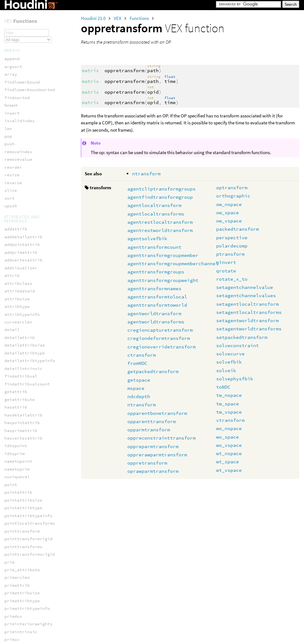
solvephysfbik (235, 379)
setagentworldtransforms (249, 329)
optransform (232, 188)
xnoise (12, 416)
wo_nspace (229, 428)
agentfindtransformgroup (160, 197)
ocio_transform (22, 524)
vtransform (230, 420)
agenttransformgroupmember (163, 255)
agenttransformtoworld (157, 305)
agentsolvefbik (147, 238)
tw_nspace (229, 395)
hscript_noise (21, 207)
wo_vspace (229, 445)
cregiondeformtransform (159, 338)
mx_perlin (16, 262)
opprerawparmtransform (157, 455)
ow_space (228, 213)
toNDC (223, 387)
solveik (226, 370)
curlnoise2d (18, 145)
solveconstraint (237, 345)
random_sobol (20, 386)
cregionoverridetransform (161, 347)
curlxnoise (17, 153)
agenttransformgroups (156, 272)
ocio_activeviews (25, 486)
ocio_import (18, 493)
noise (11, 285)
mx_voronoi (17, 269)
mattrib (13, 582)
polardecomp (232, 246)
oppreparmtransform (153, 446)
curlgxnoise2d (21, 130)
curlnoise (16, 138)
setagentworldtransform (247, 320)
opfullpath (17, 14)
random (12, 339)
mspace (136, 388)
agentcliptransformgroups (161, 189)
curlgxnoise (18, 122)
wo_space (228, 437)
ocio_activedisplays (28, 478)
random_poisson (22, 370)
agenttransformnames (154, 288)
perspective (232, 238)
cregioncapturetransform (160, 330)
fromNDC (137, 363)
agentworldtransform (154, 313)
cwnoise (13, 169)
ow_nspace (229, 204)
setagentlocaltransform (247, 304)
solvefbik (229, 362)
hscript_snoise (22, 223)
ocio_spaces (18, 517)
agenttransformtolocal (157, 297)
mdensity (15, 590)
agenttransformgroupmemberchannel (173, 263)
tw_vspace (229, 412)
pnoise (12, 316)
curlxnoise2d (20, 161)
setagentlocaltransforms (249, 312)
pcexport (15, 636)
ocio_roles (17, 509)
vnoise (12, 401)
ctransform (142, 355)
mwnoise (13, 246)
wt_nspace (229, 453)
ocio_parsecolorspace (30, 501)
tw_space (228, 404)
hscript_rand (20, 215)
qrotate (226, 271)
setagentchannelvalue (245, 287)
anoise (12, 114)
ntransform (146, 174)
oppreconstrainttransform (161, 438)
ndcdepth (139, 396)
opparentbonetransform (157, 413)
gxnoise (13, 192)
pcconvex (15, 629)
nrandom (13, 300)
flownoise (16, 176)
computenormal (21, 451)
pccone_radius (21, 621)
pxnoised (15, 324)
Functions (140, 18)
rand (9, 331)
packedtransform (237, 229)
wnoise (12, 409)
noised (12, 293)
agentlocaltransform (154, 205)
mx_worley (16, 277)
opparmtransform (149, 430)
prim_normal (18, 459)
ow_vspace (229, 221)
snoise (12, 393)
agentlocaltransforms (156, 214)
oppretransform (147, 463)
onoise (12, 308)
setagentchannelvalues (246, 295)
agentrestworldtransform (160, 230)
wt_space (228, 462)
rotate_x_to (232, 279)
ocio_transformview (27, 532)
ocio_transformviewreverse (36, 540)
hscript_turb (20, 238)
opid (9, 22)
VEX (118, 18)
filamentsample (22, 559)
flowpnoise (17, 184)
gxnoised (15, 200)
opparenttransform (152, 421)
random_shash (20, 378)
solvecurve (230, 354)
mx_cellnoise (20, 254)
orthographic (233, 196)
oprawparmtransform (153, 471)
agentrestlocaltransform (160, 222)
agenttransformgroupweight (163, 280)
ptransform (230, 254)
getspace (139, 380)
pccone (12, 613)
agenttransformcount (154, 247)
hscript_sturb (21, 231)
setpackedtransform (242, 337)
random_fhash (20, 355)
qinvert (226, 262)
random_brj (17, 347)
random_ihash (20, 362)
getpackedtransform (153, 371)
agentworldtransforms (156, 322)
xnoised (13, 432)
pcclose (13, 605)
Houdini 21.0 (94, 18)
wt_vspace (229, 470)
